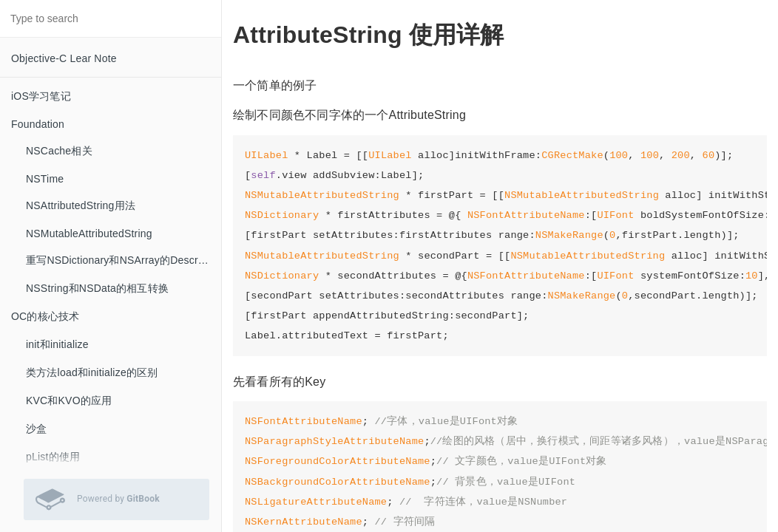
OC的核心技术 (45, 316)
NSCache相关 (59, 151)
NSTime (45, 179)
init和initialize (57, 344)
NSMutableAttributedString (89, 233)
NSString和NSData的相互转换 (97, 288)
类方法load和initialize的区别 (92, 372)
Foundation (38, 124)
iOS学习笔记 (41, 96)
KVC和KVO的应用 (69, 400)
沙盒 (36, 429)
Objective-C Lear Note (64, 58)
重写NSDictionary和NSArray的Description (124, 260)
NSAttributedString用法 (81, 205)
